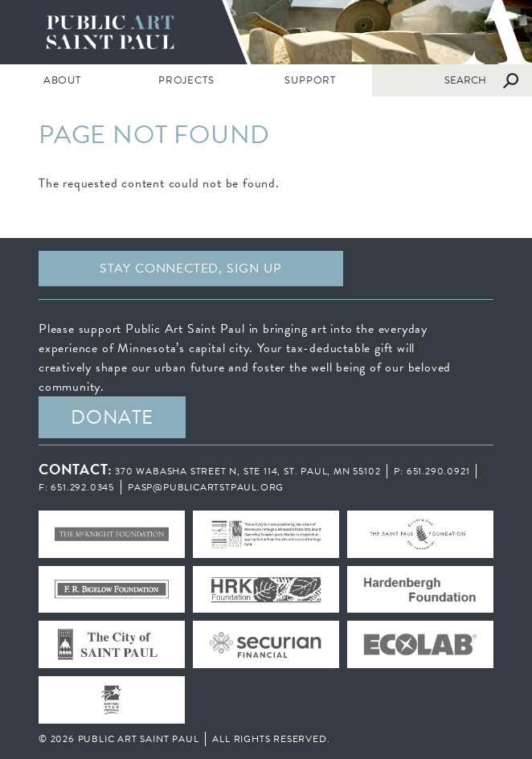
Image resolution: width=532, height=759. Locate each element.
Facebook (383, 269)
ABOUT (62, 80)
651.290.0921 (438, 471)
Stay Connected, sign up (190, 269)
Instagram (454, 269)
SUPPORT (310, 80)
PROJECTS (186, 80)
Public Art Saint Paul (266, 32)
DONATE (112, 417)
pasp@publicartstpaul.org (206, 487)
